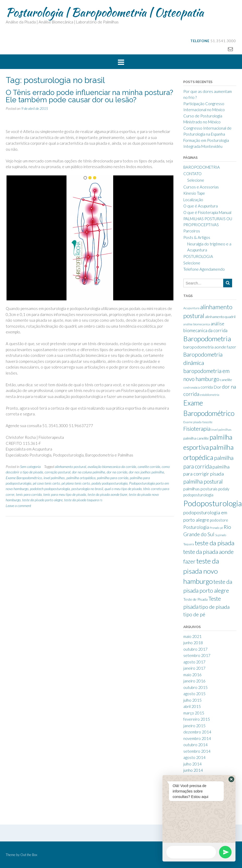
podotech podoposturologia (50, 489)
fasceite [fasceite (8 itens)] (207, 422)
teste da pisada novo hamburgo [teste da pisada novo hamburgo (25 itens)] (201, 571)
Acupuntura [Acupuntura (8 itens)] (191, 308)
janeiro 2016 (194, 681)
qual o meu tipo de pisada (123, 489)
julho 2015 (192, 700)
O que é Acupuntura (201, 206)
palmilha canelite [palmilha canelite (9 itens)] (196, 438)
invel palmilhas (54, 478)
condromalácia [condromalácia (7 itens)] (192, 387)
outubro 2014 (195, 745)
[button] (231, 779)
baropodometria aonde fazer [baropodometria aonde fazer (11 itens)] (210, 347)
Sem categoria (30, 467)
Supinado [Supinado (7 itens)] (221, 535)
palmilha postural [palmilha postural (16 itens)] (203, 481)
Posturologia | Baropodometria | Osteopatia (105, 12)
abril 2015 (192, 706)
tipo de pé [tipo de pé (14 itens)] (194, 614)
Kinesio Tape (194, 193)
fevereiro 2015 (197, 719)
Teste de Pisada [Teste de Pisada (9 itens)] (195, 599)
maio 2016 (192, 675)
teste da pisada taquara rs (83, 500)
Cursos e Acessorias (201, 187)
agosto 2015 (194, 694)
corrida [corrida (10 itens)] (207, 387)
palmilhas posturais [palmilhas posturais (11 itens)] (200, 489)
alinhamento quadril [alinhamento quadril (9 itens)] (220, 317)
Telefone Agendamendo (204, 269)
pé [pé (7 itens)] (222, 528)
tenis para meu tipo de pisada (65, 494)
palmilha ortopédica (81, 478)
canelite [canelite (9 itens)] (226, 380)
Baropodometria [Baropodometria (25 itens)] (207, 339)
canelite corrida (149, 467)
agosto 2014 (194, 757)
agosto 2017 (194, 662)
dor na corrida (117, 472)
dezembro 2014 (197, 732)
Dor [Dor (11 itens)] (217, 387)
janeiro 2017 (194, 668)
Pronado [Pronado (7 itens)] (214, 528)
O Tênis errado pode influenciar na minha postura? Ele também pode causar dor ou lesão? (89, 96)
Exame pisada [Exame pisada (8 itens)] (192, 422)
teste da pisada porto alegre (42, 500)
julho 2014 (192, 764)
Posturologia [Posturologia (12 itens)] (196, 527)
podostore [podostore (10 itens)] (219, 520)
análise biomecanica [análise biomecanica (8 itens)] (197, 324)
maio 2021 (192, 636)
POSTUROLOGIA (198, 256)
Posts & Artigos (197, 237)
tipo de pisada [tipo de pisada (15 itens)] (214, 607)
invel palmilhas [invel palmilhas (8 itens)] (221, 430)
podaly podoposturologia (110, 483)
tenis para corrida (29, 494)
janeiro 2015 (194, 726)
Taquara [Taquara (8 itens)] (189, 544)
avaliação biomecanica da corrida (112, 467)
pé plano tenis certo (76, 483)
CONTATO (192, 174)
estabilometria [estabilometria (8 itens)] (210, 395)
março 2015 (194, 713)
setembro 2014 (197, 751)
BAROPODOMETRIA (202, 167)
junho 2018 (193, 643)
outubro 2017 (195, 649)
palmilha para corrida (113, 478)
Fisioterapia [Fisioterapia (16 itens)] (197, 429)
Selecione (196, 180)
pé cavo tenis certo (46, 483)
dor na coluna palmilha (89, 472)
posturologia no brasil (87, 489)
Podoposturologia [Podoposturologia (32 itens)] (213, 503)
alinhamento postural (70, 467)
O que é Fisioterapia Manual (207, 212)
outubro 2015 (195, 687)
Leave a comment (19, 506)
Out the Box (29, 855)
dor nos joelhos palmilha (146, 472)
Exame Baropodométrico (24, 478)
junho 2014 (193, 770)
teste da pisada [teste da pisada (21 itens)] (215, 543)
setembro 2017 (197, 655)
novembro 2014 (197, 738)
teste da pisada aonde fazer (107, 494)
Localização (193, 200)
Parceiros (192, 231)
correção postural (58, 472)
